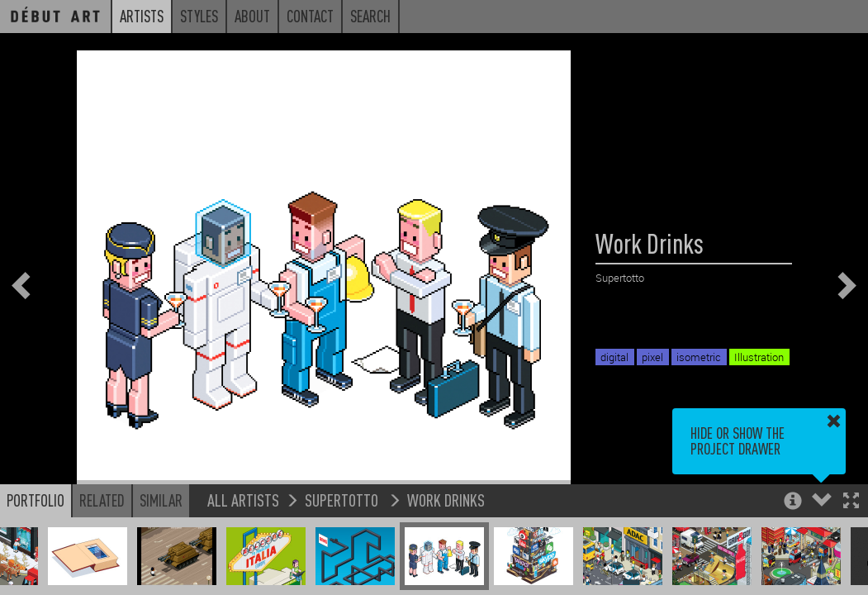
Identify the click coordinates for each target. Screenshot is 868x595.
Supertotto (343, 500)
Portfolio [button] (36, 500)
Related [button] (102, 500)
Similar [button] (161, 500)
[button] (851, 502)
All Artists (243, 500)
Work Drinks (446, 500)
